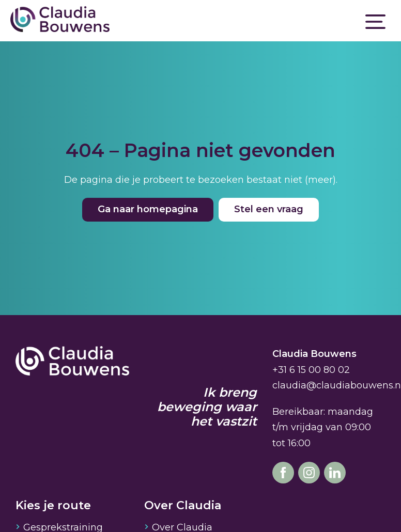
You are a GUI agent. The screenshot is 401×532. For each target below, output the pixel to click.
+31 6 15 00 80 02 (311, 370)
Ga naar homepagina (148, 209)
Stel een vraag (269, 209)
